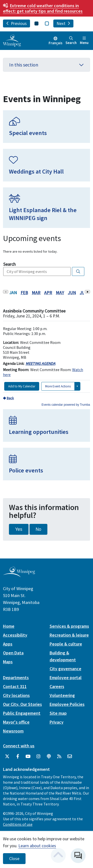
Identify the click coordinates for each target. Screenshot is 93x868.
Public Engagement (22, 713)
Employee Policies (67, 704)
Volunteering (62, 695)
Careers (57, 686)
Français (56, 43)
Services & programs (69, 626)
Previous (16, 23)
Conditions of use (18, 824)
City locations (16, 695)
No (39, 529)
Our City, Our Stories (22, 704)
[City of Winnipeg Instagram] (38, 757)
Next (63, 23)
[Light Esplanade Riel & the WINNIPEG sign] (46, 208)
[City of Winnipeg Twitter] (7, 757)
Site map (58, 713)
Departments (16, 678)
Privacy (57, 722)
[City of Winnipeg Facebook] (18, 757)
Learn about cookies (37, 846)
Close (14, 859)
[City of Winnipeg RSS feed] (59, 757)
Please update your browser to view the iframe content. (46, 252)
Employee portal (66, 678)
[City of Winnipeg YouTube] (28, 757)
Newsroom (13, 731)
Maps (8, 662)
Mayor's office (16, 722)
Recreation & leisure (69, 635)
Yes (19, 529)
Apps (8, 644)
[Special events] (46, 127)
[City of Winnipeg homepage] (19, 575)
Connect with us (19, 746)
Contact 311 (15, 686)
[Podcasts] (49, 757)
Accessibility (15, 635)
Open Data (13, 653)
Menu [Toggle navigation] (84, 41)
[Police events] (46, 464)
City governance (65, 669)
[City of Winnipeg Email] (70, 757)
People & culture (66, 644)
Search (71, 41)
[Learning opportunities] (46, 425)
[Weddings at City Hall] (46, 165)
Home (9, 626)
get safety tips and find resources (43, 8)
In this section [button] (46, 65)
